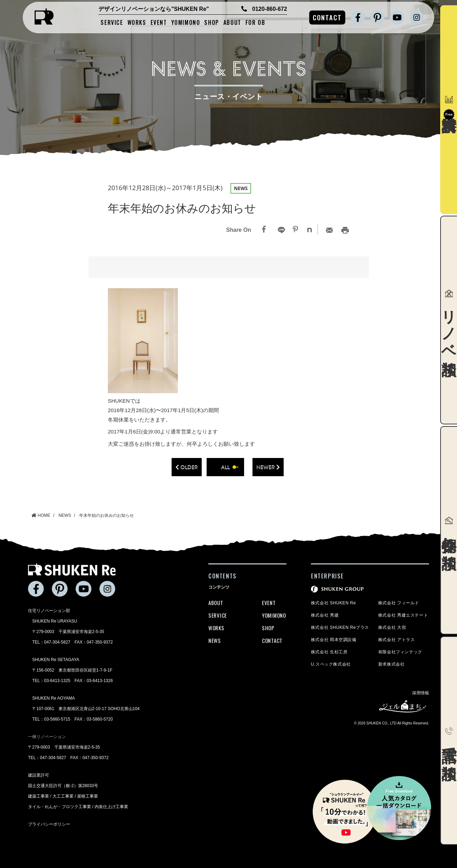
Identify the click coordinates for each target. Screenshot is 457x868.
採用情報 (421, 693)
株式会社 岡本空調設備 (334, 640)
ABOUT (232, 23)
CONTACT (327, 17)
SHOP (212, 23)
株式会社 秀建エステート (403, 615)
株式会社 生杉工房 (329, 652)
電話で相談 (449, 741)
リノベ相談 (449, 320)
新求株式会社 (392, 664)
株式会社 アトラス (397, 640)
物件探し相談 (449, 530)
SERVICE (112, 23)
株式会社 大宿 (392, 627)
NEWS (215, 640)
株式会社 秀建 (325, 615)
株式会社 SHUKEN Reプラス (340, 627)
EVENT (159, 23)
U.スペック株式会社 (331, 664)
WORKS (137, 23)
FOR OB (255, 23)
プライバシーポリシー (49, 824)
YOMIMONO (186, 23)
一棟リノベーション (47, 737)
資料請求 (449, 108)
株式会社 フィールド (399, 603)
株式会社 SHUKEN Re (333, 603)
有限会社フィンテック (400, 652)
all (225, 467)
